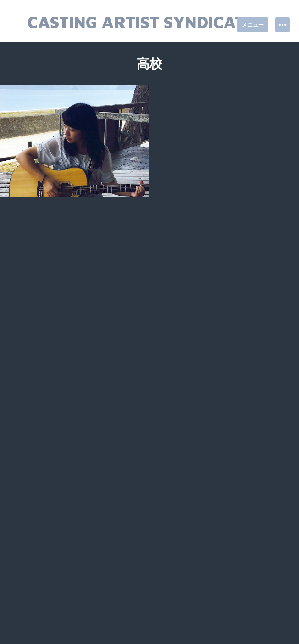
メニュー (253, 25)
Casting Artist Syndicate (141, 22)
